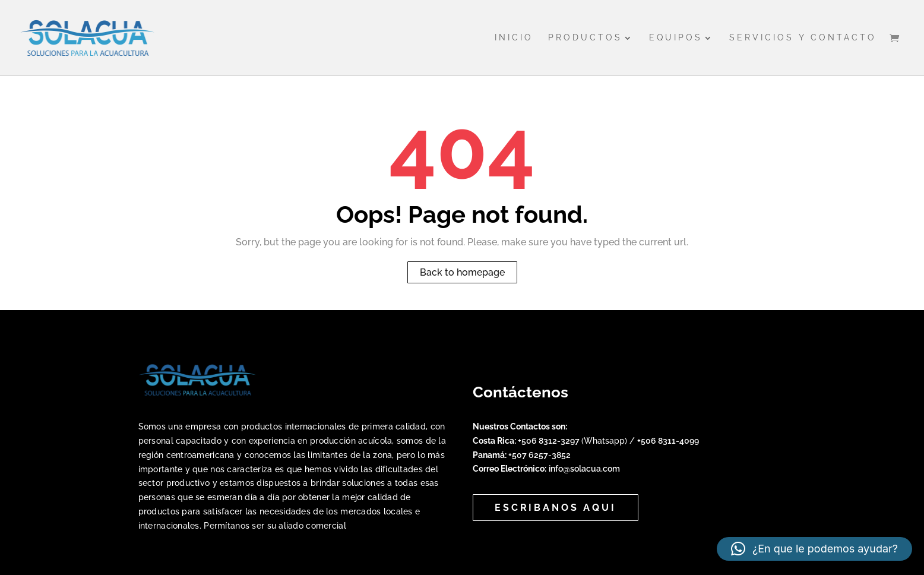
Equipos (676, 38)
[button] (814, 549)
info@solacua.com (584, 469)
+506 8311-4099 (668, 441)
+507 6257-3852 (539, 455)
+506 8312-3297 (550, 441)
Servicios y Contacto (803, 38)
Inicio (514, 38)
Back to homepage (462, 272)
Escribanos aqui (556, 508)
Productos (585, 38)
